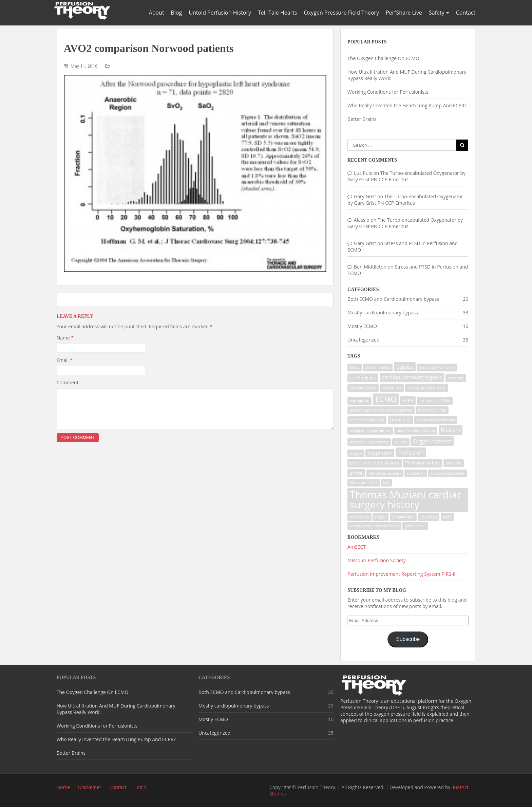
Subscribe (408, 639)
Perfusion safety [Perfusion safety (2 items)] (423, 463)
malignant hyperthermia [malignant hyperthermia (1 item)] (370, 430)
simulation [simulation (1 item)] (416, 473)
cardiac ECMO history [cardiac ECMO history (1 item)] (437, 367)
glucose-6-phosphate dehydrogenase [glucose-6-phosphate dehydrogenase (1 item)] (381, 410)
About (157, 13)
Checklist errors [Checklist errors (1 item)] (363, 388)
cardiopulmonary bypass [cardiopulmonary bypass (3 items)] (412, 377)
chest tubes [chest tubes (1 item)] (392, 388)
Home (63, 787)
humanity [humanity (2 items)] (400, 420)
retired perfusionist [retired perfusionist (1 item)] (385, 473)
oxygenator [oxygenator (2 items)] (380, 453)
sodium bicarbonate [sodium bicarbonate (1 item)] (448, 473)
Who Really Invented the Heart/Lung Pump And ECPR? (407, 105)
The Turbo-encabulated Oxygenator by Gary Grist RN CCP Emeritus (406, 176)
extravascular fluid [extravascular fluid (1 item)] (435, 401)
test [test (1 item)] (386, 482)
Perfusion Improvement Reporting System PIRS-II (401, 574)
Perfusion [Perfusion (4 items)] (411, 452)
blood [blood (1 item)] (355, 367)
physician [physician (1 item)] (454, 463)
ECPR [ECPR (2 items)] (408, 400)
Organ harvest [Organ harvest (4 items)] (432, 441)
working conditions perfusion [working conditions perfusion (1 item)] (374, 526)
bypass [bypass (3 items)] (405, 367)
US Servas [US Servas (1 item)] (429, 517)
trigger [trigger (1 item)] (381, 517)
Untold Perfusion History (220, 13)
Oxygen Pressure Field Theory (341, 13)
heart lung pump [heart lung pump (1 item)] (432, 410)
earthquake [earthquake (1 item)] (359, 401)
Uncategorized (363, 340)
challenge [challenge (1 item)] (456, 378)
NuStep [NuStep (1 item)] (401, 442)
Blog (177, 13)
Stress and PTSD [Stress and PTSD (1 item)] (364, 482)
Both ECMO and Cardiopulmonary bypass (393, 299)
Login (140, 787)
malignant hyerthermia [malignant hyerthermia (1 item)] (436, 420)
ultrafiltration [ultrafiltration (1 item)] (403, 517)
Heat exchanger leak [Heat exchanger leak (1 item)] (367, 420)
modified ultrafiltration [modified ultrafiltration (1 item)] (416, 430)
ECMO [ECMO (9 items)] (386, 399)
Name (65, 338)
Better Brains (362, 119)
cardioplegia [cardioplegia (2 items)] (363, 378)
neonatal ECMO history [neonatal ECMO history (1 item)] (369, 442)
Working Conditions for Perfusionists (388, 92)
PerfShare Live (404, 13)
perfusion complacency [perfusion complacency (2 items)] (375, 463)
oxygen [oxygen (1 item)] (356, 453)
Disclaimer (90, 787)
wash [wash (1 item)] (448, 517)
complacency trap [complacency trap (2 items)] (426, 388)
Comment (68, 382)
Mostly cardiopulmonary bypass (383, 313)
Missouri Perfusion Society (377, 560)
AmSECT (357, 547)
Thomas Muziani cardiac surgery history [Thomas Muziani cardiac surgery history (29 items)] (406, 500)
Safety (437, 13)
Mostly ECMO (362, 326)
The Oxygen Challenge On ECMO (383, 58)
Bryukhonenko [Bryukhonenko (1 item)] (378, 367)
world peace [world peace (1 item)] (415, 526)
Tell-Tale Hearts (277, 13)
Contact (466, 13)
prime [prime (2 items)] (356, 473)
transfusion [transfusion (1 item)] (359, 517)
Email (65, 360)
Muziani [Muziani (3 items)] (451, 430)
